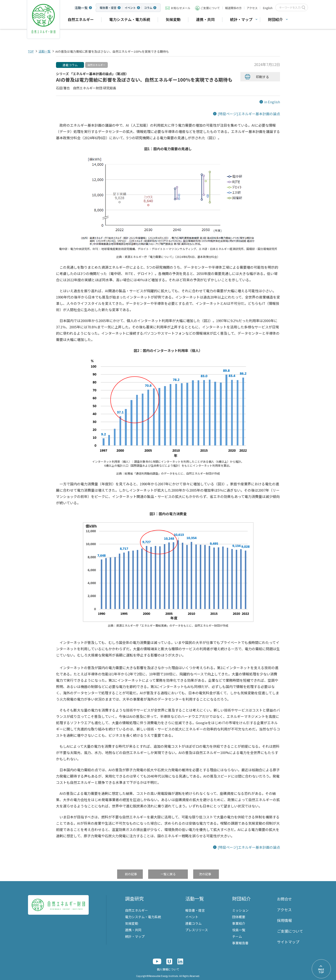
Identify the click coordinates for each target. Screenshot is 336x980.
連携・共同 (205, 19)
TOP (31, 51)
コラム (148, 8)
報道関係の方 (233, 8)
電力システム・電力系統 (130, 19)
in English (272, 102)
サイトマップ (288, 942)
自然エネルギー (81, 19)
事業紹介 (239, 923)
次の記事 (205, 874)
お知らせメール (181, 8)
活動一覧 (81, 8)
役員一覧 (239, 930)
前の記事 (131, 874)
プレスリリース (197, 930)
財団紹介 (275, 19)
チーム (237, 936)
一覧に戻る (168, 874)
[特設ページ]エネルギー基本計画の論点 (249, 114)
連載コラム (70, 65)
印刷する (262, 77)
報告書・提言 (108, 8)
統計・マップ (241, 19)
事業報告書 (240, 943)
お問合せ (284, 899)
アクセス (252, 8)
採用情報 (284, 920)
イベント (130, 8)
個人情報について (168, 969)
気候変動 (173, 19)
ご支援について (210, 8)
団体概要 (239, 917)
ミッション (240, 910)
